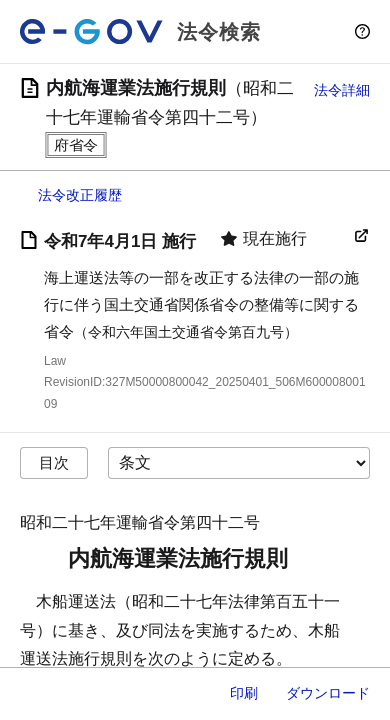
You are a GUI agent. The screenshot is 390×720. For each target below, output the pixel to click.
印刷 (244, 693)
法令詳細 (342, 90)
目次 (54, 462)
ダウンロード (328, 693)
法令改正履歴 (80, 195)
